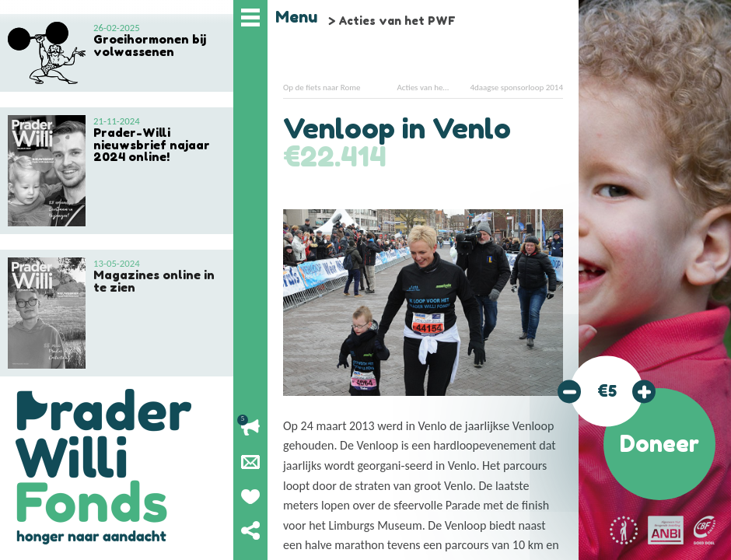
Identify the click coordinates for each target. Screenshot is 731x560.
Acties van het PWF (397, 21)
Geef (250, 496)
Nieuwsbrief (250, 462)
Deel (250, 530)
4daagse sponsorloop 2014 (516, 87)
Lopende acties (250, 428)
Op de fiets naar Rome (322, 87)
